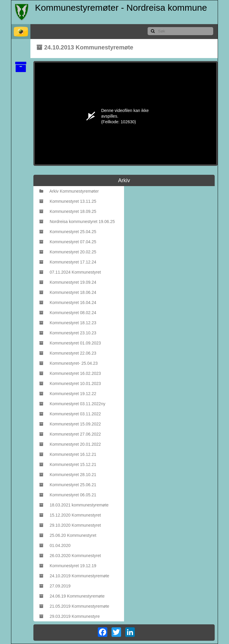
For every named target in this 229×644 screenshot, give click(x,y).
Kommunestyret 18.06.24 (68, 292)
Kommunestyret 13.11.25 (68, 201)
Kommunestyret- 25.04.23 (68, 363)
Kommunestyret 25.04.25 (68, 232)
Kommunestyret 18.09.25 (68, 211)
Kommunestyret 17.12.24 (68, 262)
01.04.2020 (55, 545)
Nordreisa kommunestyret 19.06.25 (77, 222)
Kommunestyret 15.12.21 (68, 464)
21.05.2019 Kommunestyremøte (74, 606)
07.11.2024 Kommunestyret (70, 272)
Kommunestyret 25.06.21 (68, 485)
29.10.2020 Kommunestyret (70, 525)
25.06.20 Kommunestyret (68, 535)
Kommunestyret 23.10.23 (68, 333)
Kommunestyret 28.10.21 (68, 475)
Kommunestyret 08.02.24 (68, 313)
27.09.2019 (55, 586)
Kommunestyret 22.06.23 (68, 353)
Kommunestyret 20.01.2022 (70, 444)
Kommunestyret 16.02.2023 (70, 373)
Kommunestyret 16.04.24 (68, 302)
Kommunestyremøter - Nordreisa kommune (121, 8)
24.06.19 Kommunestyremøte (72, 596)
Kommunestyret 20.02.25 (68, 252)
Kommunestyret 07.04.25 (68, 242)
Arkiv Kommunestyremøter (69, 191)
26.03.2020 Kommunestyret (70, 556)
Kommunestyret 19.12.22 (68, 394)
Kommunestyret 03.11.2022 (70, 414)
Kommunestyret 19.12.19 (68, 566)
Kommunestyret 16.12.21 (68, 454)
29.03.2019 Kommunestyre (69, 616)
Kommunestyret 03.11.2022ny (72, 404)
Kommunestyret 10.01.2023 (70, 383)
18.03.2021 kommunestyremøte (74, 505)
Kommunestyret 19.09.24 (68, 282)
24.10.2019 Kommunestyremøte (74, 576)
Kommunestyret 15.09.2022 (70, 424)
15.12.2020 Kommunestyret (70, 515)
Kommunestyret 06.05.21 (68, 495)
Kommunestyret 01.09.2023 (70, 343)
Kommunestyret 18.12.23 (68, 323)
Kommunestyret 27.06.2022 (70, 434)
